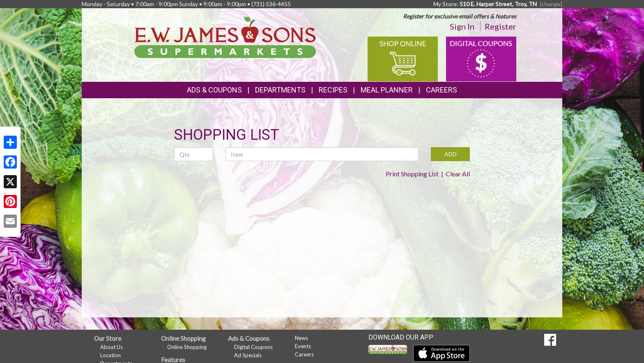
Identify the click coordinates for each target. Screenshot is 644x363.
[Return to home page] (225, 36)
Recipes (333, 90)
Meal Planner (387, 90)
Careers (442, 90)
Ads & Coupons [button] (214, 90)
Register (500, 26)
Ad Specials (248, 355)
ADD (451, 154)
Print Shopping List (412, 174)
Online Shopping (187, 347)
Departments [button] (280, 90)
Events (303, 346)
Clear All (458, 174)
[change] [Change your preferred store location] (551, 4)
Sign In (462, 26)
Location (110, 355)
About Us (112, 347)
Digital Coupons (253, 347)
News (301, 338)
